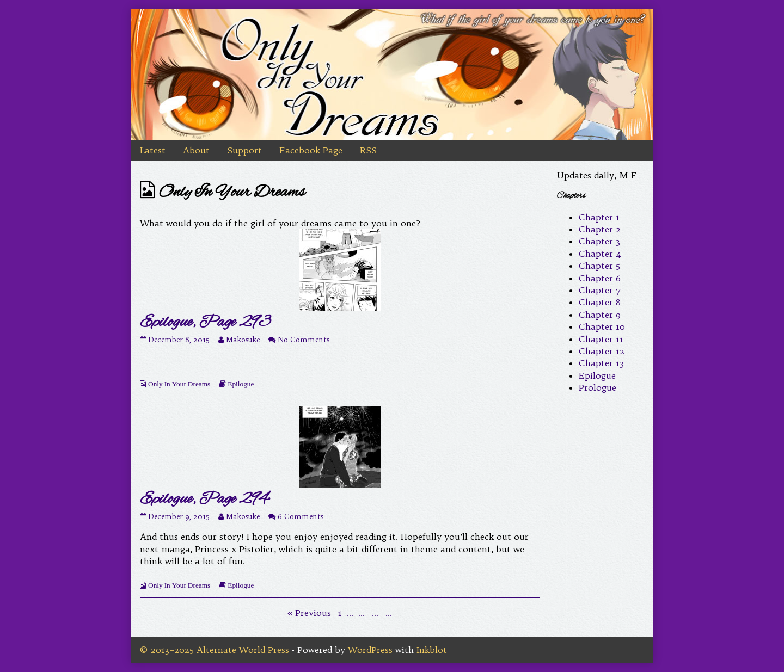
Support (244, 150)
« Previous (309, 613)
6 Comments (301, 517)
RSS (368, 150)
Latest (153, 150)
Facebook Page (311, 150)
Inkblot (432, 650)
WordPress (370, 650)
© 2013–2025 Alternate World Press (215, 650)
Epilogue (241, 384)
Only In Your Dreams (179, 384)
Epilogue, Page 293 (205, 323)
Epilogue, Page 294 (204, 500)
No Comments (304, 340)
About (196, 150)
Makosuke (243, 340)
